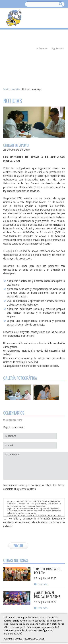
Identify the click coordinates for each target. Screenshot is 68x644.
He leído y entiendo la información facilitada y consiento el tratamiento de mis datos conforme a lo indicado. (34, 522)
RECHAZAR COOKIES (34, 639)
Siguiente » (57, 48)
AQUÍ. (19, 634)
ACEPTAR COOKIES (13, 639)
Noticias (16, 89)
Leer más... (43, 584)
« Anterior (42, 48)
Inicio (6, 89)
